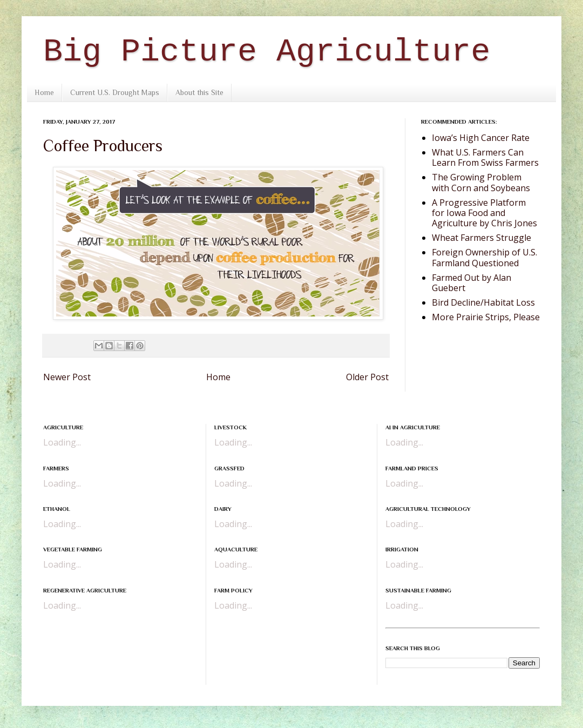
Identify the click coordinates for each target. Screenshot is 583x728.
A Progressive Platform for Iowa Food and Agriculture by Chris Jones (484, 213)
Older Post (367, 377)
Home (44, 92)
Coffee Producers (103, 146)
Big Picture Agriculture (267, 52)
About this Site (199, 92)
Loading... (62, 442)
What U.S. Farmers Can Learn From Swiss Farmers (485, 157)
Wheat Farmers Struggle (482, 238)
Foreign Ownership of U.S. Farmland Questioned (484, 257)
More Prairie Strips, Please (486, 317)
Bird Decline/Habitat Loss (483, 302)
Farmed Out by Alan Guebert (472, 283)
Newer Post (67, 377)
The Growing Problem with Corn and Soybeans (481, 182)
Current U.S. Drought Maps (115, 92)
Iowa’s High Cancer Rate (481, 138)
